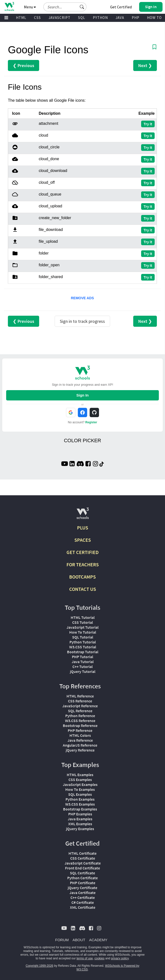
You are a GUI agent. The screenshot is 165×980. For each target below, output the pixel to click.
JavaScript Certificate (83, 863)
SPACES (83, 540)
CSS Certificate (83, 858)
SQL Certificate (82, 873)
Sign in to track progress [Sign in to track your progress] (82, 321)
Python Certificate (82, 878)
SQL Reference (80, 711)
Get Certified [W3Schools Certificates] (121, 7)
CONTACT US (83, 589)
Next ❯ (145, 65)
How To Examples (80, 789)
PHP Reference (80, 730)
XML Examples (80, 824)
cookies (99, 958)
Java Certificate (82, 893)
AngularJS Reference (80, 745)
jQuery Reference (80, 750)
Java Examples (80, 819)
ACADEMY (98, 940)
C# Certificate (83, 902)
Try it (148, 124)
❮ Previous (24, 65)
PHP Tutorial (82, 657)
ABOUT (79, 940)
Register (91, 422)
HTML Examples (80, 775)
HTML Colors (80, 735)
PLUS (83, 528)
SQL (82, 18)
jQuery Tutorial (83, 671)
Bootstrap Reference (80, 725)
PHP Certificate (83, 883)
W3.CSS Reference (80, 721)
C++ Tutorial (82, 667)
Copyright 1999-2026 (39, 966)
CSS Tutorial (82, 622)
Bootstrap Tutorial (83, 652)
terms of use (85, 958)
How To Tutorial (83, 632)
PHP (136, 18)
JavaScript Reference (80, 706)
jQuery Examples (80, 829)
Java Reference (80, 740)
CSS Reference (80, 701)
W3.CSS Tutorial (83, 647)
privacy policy (120, 958)
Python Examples (80, 799)
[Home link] (9, 7)
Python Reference (80, 716)
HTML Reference (80, 696)
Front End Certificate (82, 868)
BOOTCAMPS (82, 577)
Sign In (82, 395)
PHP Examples (80, 814)
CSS (37, 18)
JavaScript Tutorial (82, 627)
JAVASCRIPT (59, 18)
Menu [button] (30, 7)
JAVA (120, 18)
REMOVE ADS (82, 298)
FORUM (62, 940)
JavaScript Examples (80, 784)
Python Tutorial (83, 642)
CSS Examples (80, 780)
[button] (82, 7)
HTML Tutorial (83, 617)
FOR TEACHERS (83, 564)
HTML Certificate (82, 853)
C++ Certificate (83, 897)
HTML (21, 18)
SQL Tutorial (83, 637)
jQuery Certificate (82, 888)
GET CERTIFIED (83, 552)
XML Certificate (83, 907)
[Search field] (65, 7)
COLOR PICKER (82, 440)
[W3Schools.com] (83, 515)
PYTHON (100, 18)
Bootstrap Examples (80, 809)
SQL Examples (80, 794)
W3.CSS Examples (80, 804)
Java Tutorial (83, 662)
